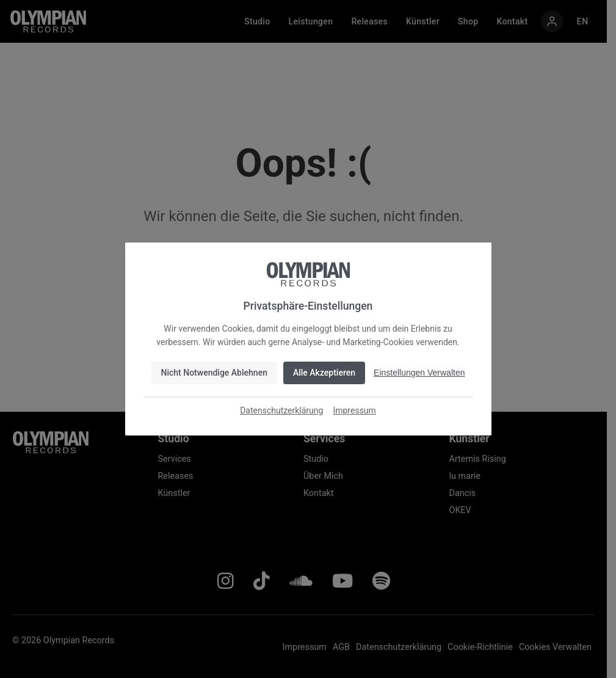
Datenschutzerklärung (281, 410)
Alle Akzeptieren (324, 373)
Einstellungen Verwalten (419, 373)
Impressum (354, 410)
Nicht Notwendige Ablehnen (214, 373)
